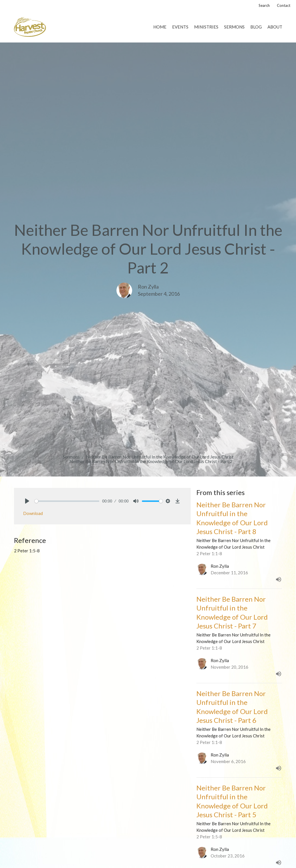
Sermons (234, 27)
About (275, 27)
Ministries (206, 27)
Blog (256, 27)
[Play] (27, 501)
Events (180, 27)
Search (264, 5)
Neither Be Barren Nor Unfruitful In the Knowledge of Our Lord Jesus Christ (160, 457)
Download (33, 513)
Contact (284, 5)
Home (160, 27)
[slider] (67, 501)
